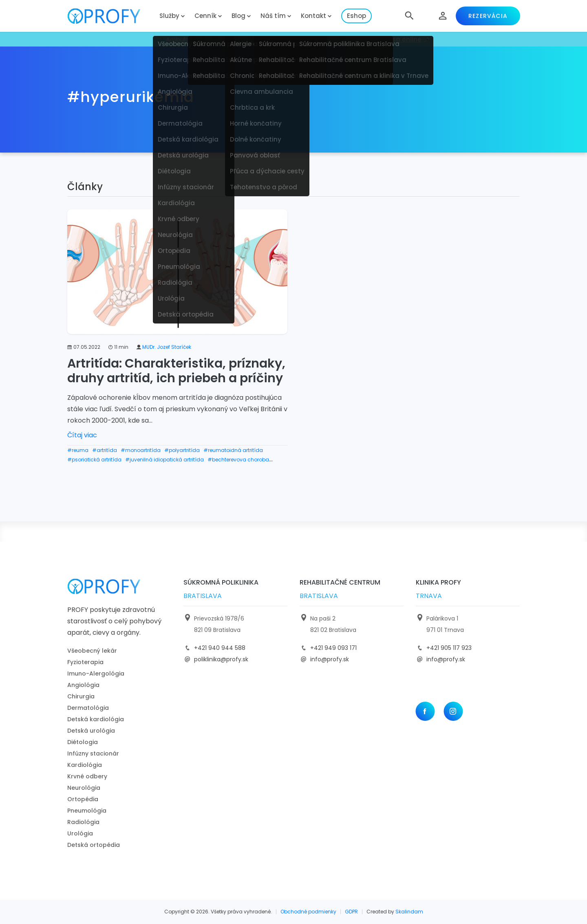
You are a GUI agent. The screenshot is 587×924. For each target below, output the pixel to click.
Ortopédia (83, 799)
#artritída (105, 450)
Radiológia (83, 822)
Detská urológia (91, 731)
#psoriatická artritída (94, 460)
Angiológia (83, 685)
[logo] (110, 16)
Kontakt (313, 16)
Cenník (205, 16)
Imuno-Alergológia (96, 674)
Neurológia (84, 788)
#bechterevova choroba (238, 460)
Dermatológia (88, 708)
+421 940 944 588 (220, 648)
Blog (238, 16)
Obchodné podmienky (308, 912)
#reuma (78, 450)
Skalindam (409, 912)
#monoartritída (141, 450)
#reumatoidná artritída (233, 450)
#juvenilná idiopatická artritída (164, 460)
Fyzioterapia (85, 662)
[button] (409, 16)
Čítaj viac (82, 435)
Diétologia (83, 742)
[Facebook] (425, 711)
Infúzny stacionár (93, 753)
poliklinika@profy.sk (221, 659)
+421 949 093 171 (333, 648)
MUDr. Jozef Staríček (167, 347)
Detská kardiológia (96, 719)
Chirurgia (81, 696)
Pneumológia (87, 811)
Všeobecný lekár (92, 651)
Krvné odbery (87, 776)
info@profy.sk (330, 659)
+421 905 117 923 (449, 648)
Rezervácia (488, 16)
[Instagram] (453, 711)
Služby (169, 16)
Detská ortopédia (94, 845)
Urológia (80, 833)
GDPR (351, 912)
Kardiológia (85, 765)
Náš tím (273, 16)
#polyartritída (182, 450)
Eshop (356, 16)
